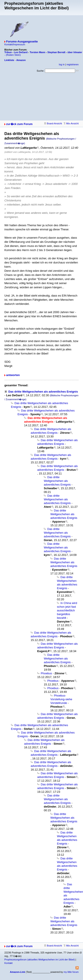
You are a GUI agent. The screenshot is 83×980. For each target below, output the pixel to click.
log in (62, 64)
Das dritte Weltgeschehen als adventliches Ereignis (43, 392)
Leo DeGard (21, 52)
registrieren (73, 64)
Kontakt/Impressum (15, 44)
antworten (13, 375)
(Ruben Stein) (13, 55)
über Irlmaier (75, 52)
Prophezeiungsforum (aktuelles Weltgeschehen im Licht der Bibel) (40, 960)
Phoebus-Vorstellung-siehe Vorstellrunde (61, 699)
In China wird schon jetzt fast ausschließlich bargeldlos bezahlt (67, 610)
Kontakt (8, 963)
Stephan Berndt (57, 52)
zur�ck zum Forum (19, 124)
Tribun (8, 52)
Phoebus (46, 673)
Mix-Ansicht (71, 123)
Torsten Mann (38, 52)
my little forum (71, 972)
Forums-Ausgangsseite (22, 41)
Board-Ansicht (53, 123)
